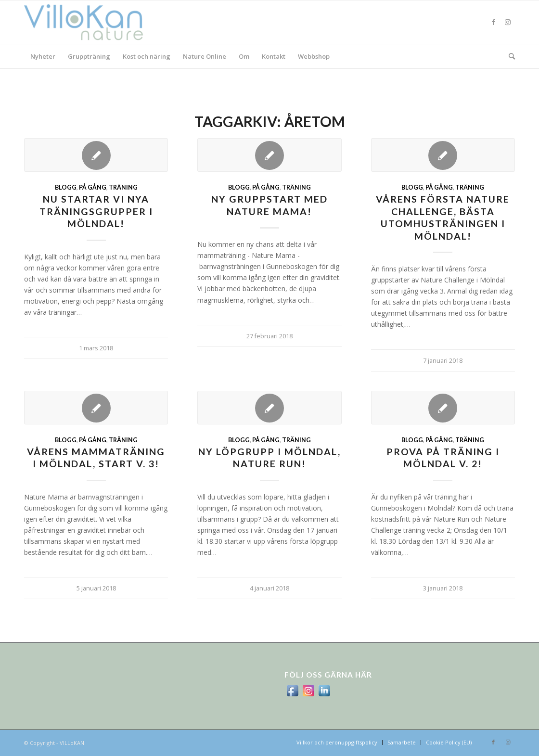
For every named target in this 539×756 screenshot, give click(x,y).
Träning (123, 187)
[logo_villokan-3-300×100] (89, 22)
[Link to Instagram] (508, 22)
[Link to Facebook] (493, 22)
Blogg (66, 187)
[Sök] (509, 56)
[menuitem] (43, 56)
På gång (93, 187)
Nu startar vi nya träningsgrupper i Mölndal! (96, 211)
